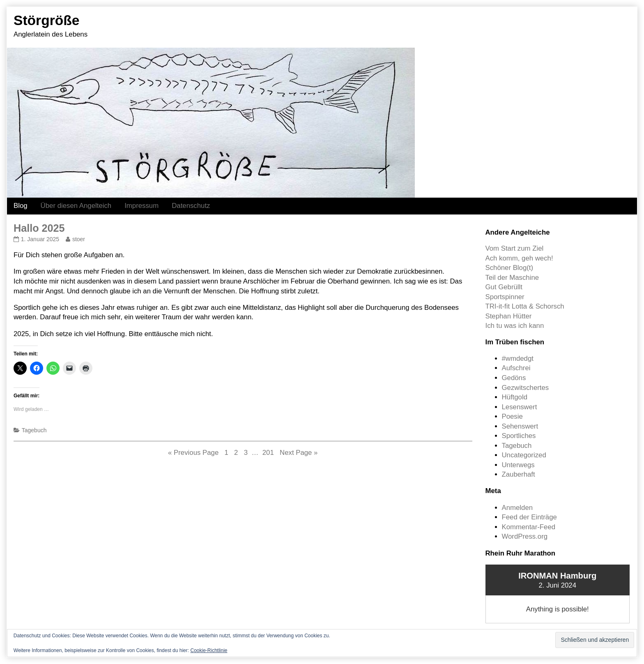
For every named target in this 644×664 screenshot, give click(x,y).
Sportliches (519, 436)
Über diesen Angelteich (76, 206)
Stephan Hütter (509, 316)
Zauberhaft (519, 474)
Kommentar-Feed (529, 527)
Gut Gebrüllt (504, 287)
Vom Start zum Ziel (515, 248)
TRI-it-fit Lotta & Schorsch (525, 306)
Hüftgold (515, 397)
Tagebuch (34, 430)
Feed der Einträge (529, 517)
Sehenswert (520, 426)
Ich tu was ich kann (515, 326)
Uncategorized (524, 455)
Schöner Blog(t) (509, 268)
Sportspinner (505, 297)
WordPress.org (525, 536)
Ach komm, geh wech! (519, 258)
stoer (78, 239)
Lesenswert (520, 407)
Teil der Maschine (512, 278)
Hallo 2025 (39, 228)
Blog (21, 206)
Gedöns (514, 378)
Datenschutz (191, 206)
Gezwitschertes (526, 388)
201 (269, 452)
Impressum (141, 206)
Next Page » (299, 453)
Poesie (512, 416)
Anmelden (517, 508)
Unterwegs (518, 465)
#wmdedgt (518, 359)
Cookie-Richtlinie (209, 650)
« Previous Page (193, 453)
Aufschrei (516, 368)
